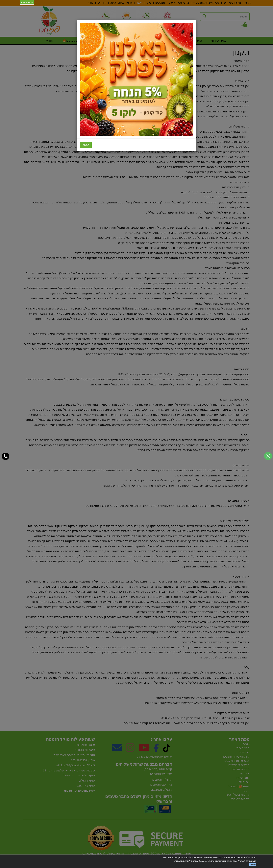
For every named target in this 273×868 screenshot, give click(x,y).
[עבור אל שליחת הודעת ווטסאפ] (268, 456)
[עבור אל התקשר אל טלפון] (6, 456)
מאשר (253, 865)
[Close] (86, 145)
